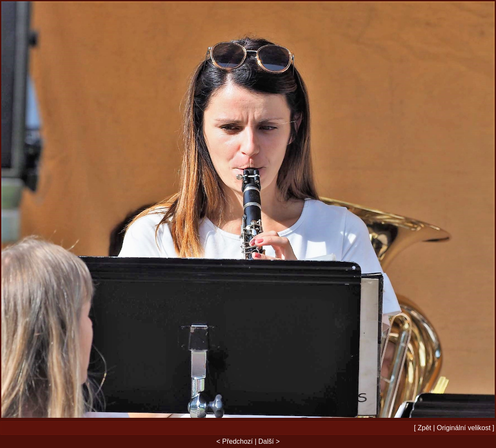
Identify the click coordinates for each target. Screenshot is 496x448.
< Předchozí (234, 441)
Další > (269, 441)
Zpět (425, 428)
